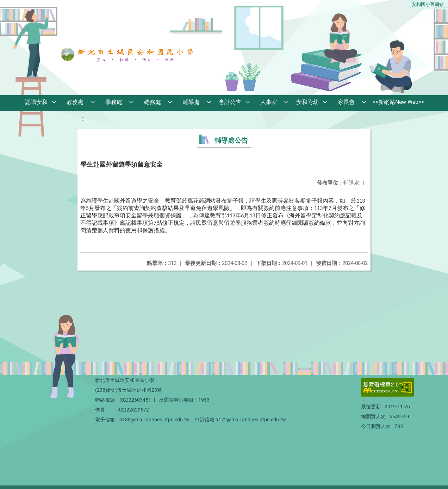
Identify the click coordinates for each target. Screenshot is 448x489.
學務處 (114, 102)
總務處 (153, 102)
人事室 (269, 102)
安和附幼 (307, 102)
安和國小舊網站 (428, 4)
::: (82, 119)
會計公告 (230, 102)
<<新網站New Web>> (398, 102)
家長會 (346, 102)
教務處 (75, 102)
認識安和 (36, 102)
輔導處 (191, 102)
